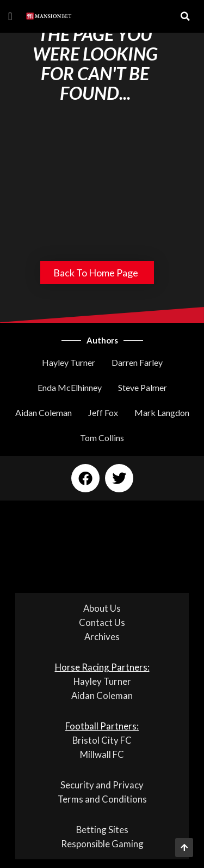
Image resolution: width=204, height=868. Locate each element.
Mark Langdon (162, 412)
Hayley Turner (69, 362)
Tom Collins (102, 438)
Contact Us (102, 622)
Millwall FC (102, 754)
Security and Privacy (102, 785)
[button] (10, 16)
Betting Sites (102, 830)
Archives (102, 637)
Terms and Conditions (102, 799)
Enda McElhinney (70, 387)
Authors (102, 340)
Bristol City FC (102, 740)
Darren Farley (137, 362)
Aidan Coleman (44, 412)
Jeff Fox (103, 412)
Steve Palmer (143, 387)
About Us (102, 608)
